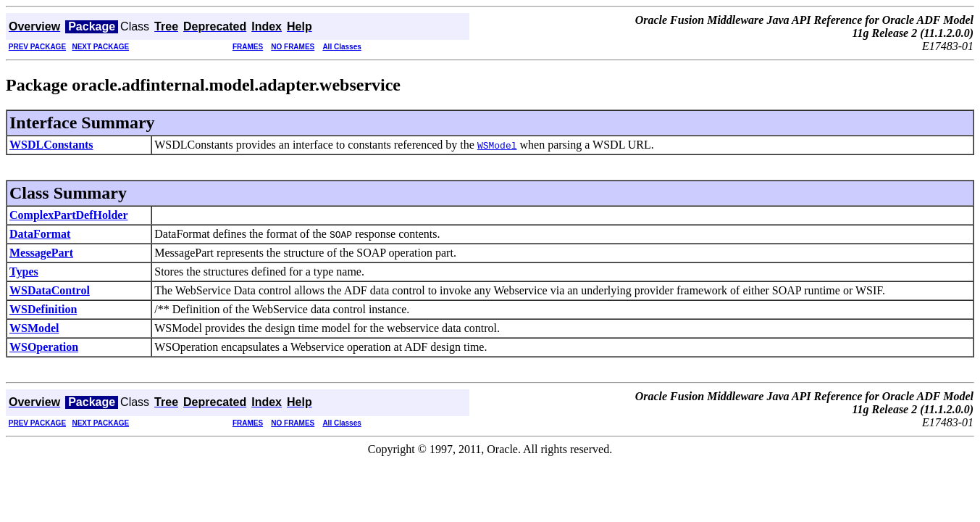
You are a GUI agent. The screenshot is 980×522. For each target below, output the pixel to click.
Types (24, 272)
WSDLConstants (51, 145)
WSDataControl (50, 290)
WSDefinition (43, 309)
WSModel (34, 328)
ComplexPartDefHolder (69, 215)
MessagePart (41, 253)
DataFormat (40, 234)
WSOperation (44, 347)
